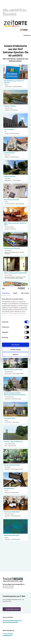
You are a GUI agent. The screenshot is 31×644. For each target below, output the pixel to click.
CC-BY (26, 221)
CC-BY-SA (26, 439)
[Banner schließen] (29, 288)
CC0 (27, 78)
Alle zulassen (15, 345)
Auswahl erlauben (15, 350)
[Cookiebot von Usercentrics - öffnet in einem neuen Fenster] (18, 288)
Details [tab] (15, 293)
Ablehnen (15, 354)
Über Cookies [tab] (25, 293)
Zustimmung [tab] (6, 293)
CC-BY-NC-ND (25, 127)
